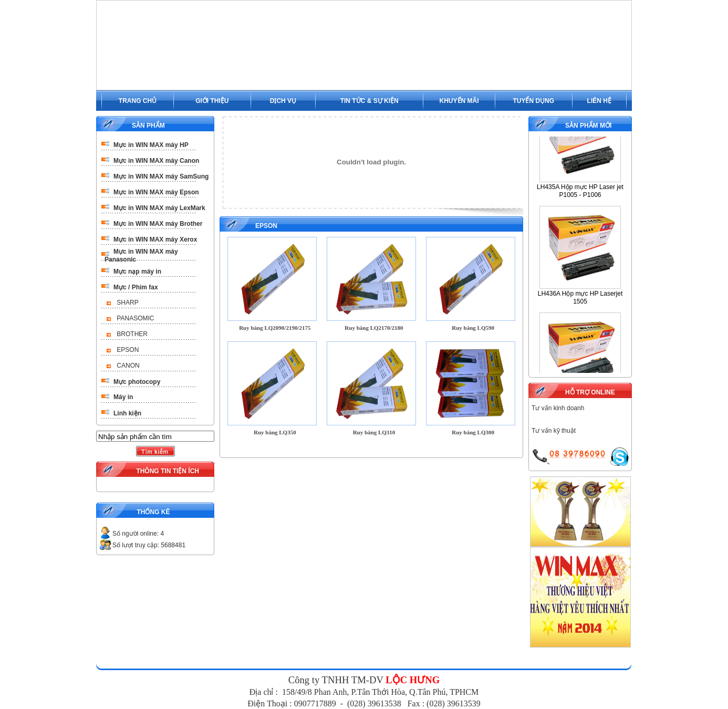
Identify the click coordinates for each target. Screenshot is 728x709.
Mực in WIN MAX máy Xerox (155, 239)
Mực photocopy (137, 382)
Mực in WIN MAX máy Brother (158, 224)
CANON (128, 366)
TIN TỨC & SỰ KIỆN (370, 101)
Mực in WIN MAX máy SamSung (161, 176)
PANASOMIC (135, 318)
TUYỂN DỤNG (533, 101)
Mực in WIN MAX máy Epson (156, 192)
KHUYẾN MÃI (459, 101)
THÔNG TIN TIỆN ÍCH (168, 471)
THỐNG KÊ (153, 512)
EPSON (128, 350)
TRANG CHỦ (138, 101)
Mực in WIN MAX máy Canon (156, 161)
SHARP (127, 303)
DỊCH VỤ (283, 101)
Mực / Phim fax (136, 287)
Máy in (123, 397)
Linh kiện (127, 413)
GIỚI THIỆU (212, 101)
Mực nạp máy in (137, 272)
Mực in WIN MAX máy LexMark (159, 208)
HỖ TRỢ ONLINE (590, 392)
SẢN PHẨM (148, 126)
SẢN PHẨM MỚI (588, 126)
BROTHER (132, 334)
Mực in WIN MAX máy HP (151, 145)
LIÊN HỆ (599, 101)
